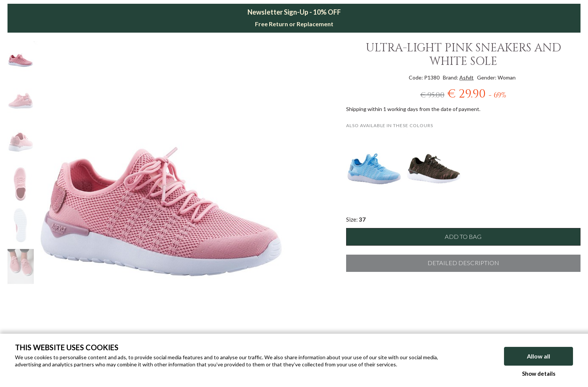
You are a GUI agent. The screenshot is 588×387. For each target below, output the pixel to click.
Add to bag (463, 237)
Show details (539, 373)
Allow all (538, 356)
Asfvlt (466, 77)
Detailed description (463, 263)
